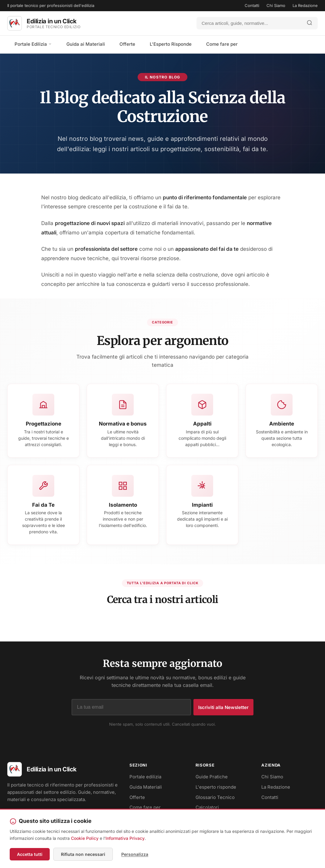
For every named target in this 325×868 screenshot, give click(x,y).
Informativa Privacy (125, 838)
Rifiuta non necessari (83, 854)
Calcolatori (207, 807)
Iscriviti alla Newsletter (223, 707)
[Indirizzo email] (131, 707)
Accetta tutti (30, 854)
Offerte (127, 44)
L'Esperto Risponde (171, 44)
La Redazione (305, 5)
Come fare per (222, 44)
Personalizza (135, 854)
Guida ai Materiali (86, 44)
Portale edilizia (145, 777)
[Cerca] (249, 23)
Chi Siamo (276, 5)
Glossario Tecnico (215, 797)
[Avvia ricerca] (310, 23)
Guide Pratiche (212, 777)
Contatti (252, 5)
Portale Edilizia (33, 44)
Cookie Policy (85, 838)
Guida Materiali (146, 787)
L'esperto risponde (216, 787)
